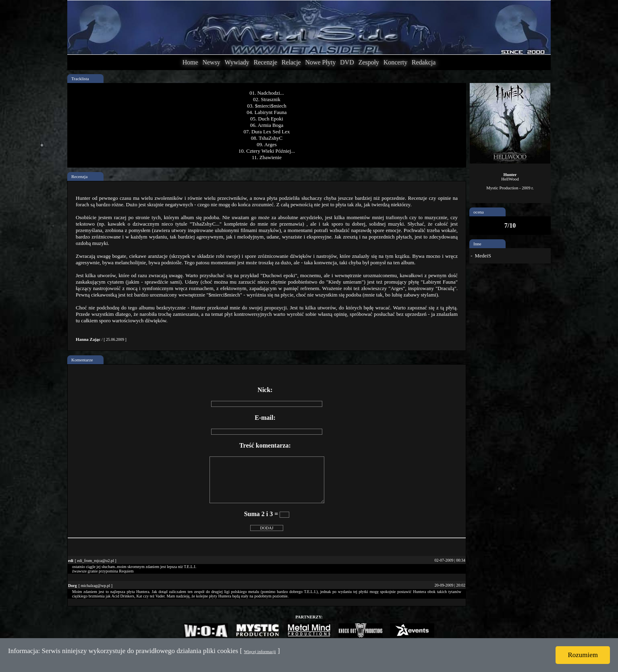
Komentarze (82, 360)
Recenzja (79, 176)
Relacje (291, 62)
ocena (479, 212)
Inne (477, 244)
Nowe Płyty (320, 62)
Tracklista (80, 79)
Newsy (211, 62)
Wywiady (237, 62)
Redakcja (424, 62)
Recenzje (265, 62)
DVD (347, 62)
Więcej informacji (260, 651)
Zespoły (369, 62)
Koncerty (396, 62)
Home (190, 62)
